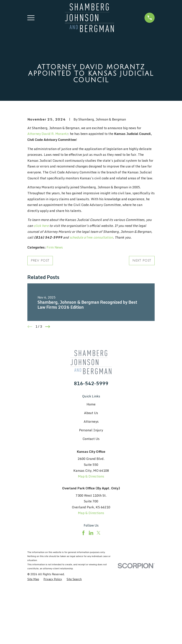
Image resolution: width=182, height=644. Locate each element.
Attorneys (91, 487)
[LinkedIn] (91, 598)
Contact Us (91, 504)
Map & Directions (91, 541)
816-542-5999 (91, 449)
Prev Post (40, 326)
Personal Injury (91, 495)
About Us (91, 478)
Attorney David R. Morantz (48, 199)
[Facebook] (83, 598)
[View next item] (48, 392)
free (91, 302)
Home (91, 469)
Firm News (55, 313)
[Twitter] (99, 598)
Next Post (142, 326)
